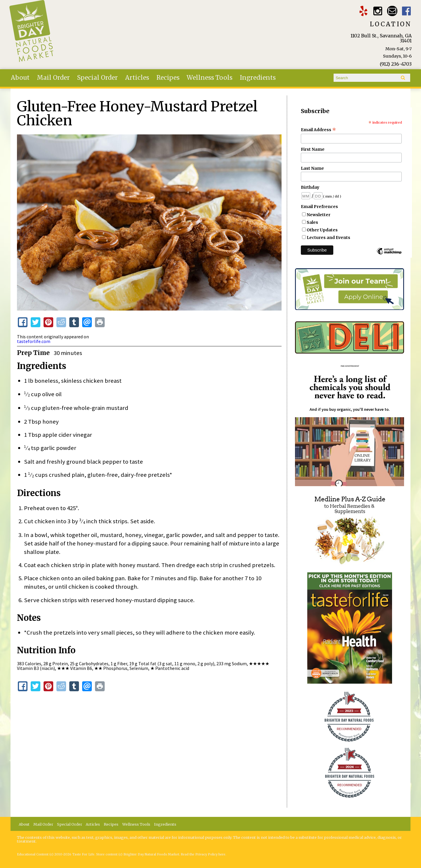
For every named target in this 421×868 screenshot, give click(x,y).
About (20, 78)
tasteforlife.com (34, 341)
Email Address (319, 130)
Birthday (310, 187)
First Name (313, 149)
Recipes (168, 78)
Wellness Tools (209, 78)
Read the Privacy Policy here (203, 854)
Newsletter (319, 215)
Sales (312, 222)
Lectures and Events (328, 238)
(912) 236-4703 (396, 64)
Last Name (312, 168)
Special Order (98, 78)
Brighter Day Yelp (364, 11)
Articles (137, 78)
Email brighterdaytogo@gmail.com (392, 11)
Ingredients (258, 78)
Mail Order (53, 78)
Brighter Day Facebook (407, 11)
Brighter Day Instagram (378, 11)
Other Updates (322, 230)
